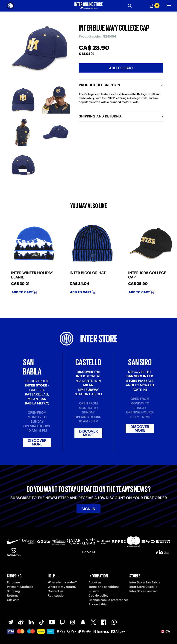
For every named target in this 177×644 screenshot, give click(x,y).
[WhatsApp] (114, 622)
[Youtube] (52, 622)
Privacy (94, 591)
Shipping (13, 591)
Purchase (13, 582)
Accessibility (98, 604)
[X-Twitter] (93, 622)
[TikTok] (41, 622)
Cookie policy (98, 596)
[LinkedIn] (31, 622)
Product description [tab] (99, 85)
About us (95, 582)
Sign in (88, 509)
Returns (13, 596)
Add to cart (121, 68)
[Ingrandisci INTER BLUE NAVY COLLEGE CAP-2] (56, 100)
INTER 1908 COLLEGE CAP (147, 275)
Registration (57, 596)
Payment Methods (20, 587)
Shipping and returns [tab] (100, 116)
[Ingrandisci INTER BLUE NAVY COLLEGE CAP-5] (23, 165)
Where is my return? (62, 587)
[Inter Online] (10, 6)
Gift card (13, 600)
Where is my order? (62, 582)
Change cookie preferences (108, 600)
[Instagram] (73, 622)
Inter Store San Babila (145, 582)
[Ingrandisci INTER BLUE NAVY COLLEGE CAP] (39, 51)
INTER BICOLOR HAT (88, 273)
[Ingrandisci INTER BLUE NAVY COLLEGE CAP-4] (56, 132)
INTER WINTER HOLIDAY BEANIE (32, 275)
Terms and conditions (104, 587)
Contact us (55, 591)
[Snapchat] (83, 622)
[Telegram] (10, 622)
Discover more (37, 442)
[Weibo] (21, 622)
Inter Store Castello (143, 587)
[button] (165, 631)
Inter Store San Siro (143, 591)
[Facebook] (104, 622)
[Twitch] (62, 622)
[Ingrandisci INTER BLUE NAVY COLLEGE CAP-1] (23, 100)
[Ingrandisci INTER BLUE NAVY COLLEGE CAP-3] (23, 132)
